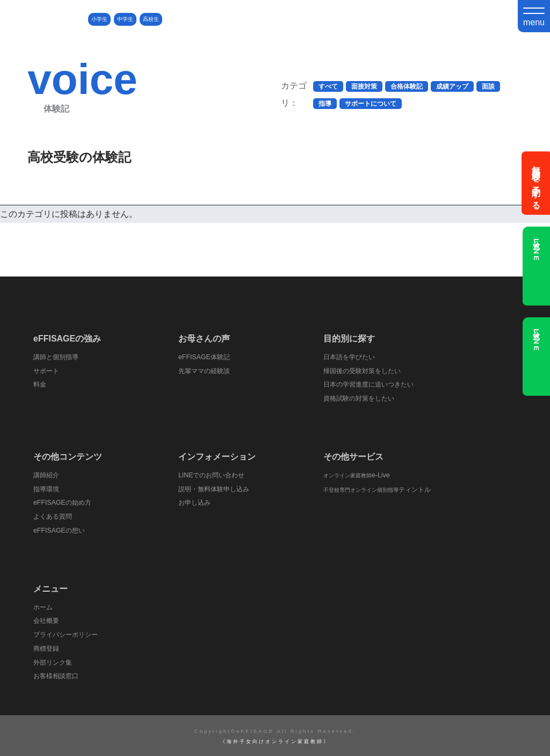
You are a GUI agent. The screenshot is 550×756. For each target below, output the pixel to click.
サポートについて (371, 104)
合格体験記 (407, 86)
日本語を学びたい (351, 357)
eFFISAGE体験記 (205, 357)
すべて (328, 86)
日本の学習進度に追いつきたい (372, 384)
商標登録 (47, 647)
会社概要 (47, 620)
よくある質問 (54, 516)
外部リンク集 (54, 661)
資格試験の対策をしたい (362, 398)
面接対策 (364, 86)
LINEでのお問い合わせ (214, 474)
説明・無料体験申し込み (217, 488)
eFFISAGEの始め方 (64, 502)
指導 (325, 104)
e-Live (357, 474)
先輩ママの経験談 (206, 371)
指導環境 (47, 488)
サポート (47, 371)
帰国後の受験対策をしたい (365, 371)
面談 (488, 86)
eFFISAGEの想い (60, 530)
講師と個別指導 (58, 357)
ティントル (378, 489)
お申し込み (196, 502)
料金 (40, 384)
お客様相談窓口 (58, 675)
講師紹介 (47, 474)
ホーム (44, 606)
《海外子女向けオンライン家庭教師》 (275, 740)
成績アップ (452, 86)
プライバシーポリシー (68, 634)
